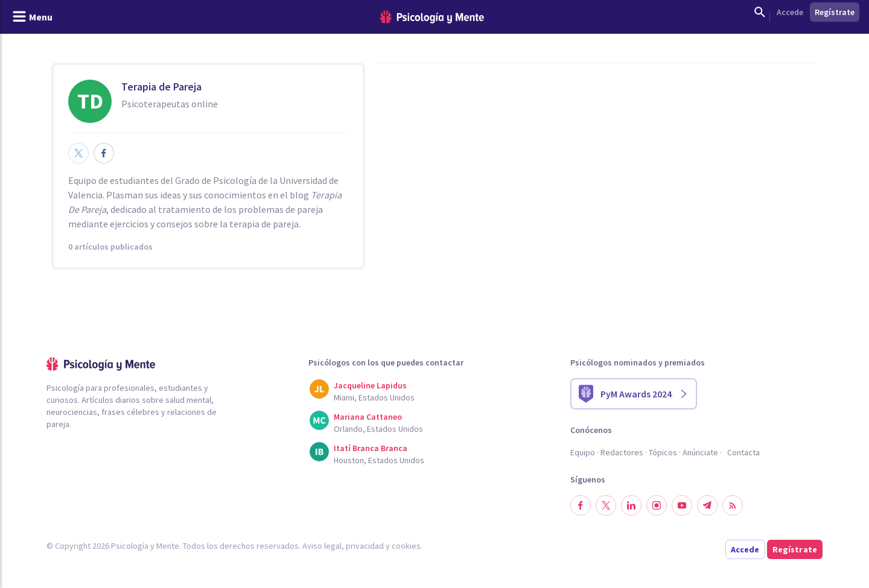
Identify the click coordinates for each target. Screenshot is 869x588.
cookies (406, 546)
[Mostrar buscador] (760, 12)
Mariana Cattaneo (368, 417)
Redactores (622, 452)
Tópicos (663, 452)
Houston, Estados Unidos (379, 460)
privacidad (365, 546)
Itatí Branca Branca (371, 448)
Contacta (743, 452)
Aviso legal (322, 546)
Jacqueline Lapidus (370, 385)
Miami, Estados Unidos (374, 397)
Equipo (583, 452)
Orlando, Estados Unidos (378, 429)
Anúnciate (700, 452)
